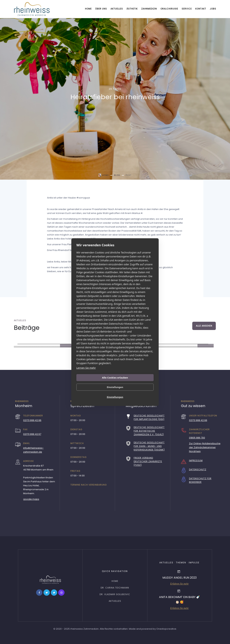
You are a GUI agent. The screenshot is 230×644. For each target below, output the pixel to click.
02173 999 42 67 (32, 434)
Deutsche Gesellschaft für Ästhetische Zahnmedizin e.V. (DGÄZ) (149, 431)
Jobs (213, 9)
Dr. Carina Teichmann (115, 588)
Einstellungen (115, 387)
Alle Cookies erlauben (115, 378)
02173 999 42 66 (32, 420)
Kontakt (201, 9)
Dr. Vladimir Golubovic (115, 594)
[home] (32, 9)
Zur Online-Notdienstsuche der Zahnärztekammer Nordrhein (205, 447)
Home (88, 9)
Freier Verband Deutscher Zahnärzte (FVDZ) (148, 461)
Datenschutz (198, 469)
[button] (101, 9)
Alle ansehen (204, 326)
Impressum (196, 461)
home (115, 581)
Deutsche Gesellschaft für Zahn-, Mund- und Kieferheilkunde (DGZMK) (149, 446)
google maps (31, 499)
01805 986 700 (197, 438)
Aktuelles (117, 9)
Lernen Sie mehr (86, 368)
